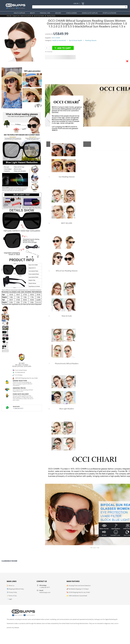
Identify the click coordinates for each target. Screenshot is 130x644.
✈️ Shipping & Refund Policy (15, 589)
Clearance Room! (9, 561)
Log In (76, 3)
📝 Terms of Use (12, 596)
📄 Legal (9, 599)
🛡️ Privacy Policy (12, 592)
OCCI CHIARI (56, 38)
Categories (15, 16)
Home (8, 16)
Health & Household (26, 16)
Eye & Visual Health (39, 16)
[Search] (79, 7)
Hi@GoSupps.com (45, 592)
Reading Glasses (51, 16)
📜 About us (10, 586)
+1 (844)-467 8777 (18, 408)
